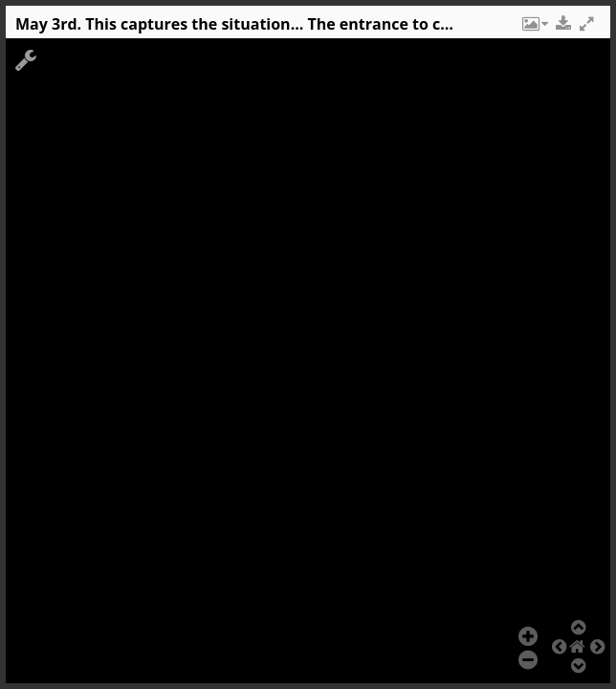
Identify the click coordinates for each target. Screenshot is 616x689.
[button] (534, 29)
